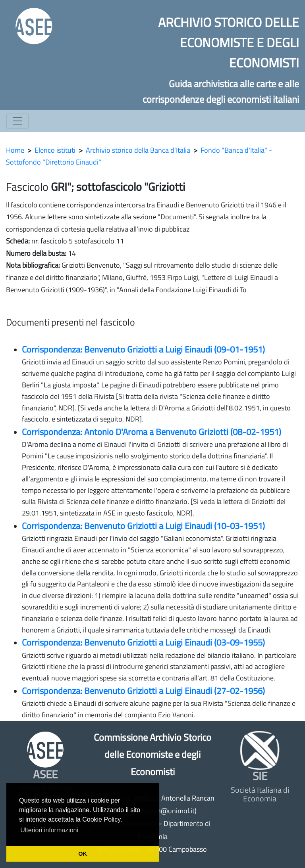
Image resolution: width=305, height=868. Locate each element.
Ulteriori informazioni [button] (49, 830)
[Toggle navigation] (17, 121)
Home (15, 150)
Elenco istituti (55, 150)
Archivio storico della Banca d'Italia (138, 150)
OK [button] (83, 854)
